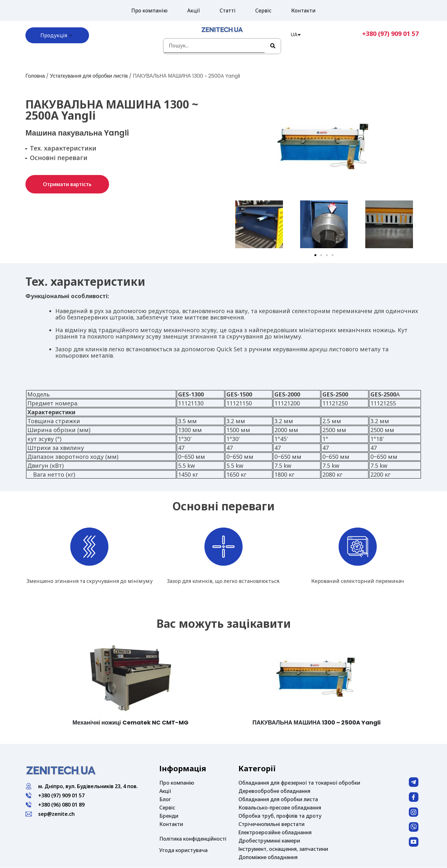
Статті (228, 10)
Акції (194, 10)
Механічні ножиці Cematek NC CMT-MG (131, 722)
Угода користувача (183, 850)
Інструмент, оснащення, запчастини (283, 849)
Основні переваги (59, 158)
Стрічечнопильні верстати (272, 824)
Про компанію (149, 10)
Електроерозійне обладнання (275, 832)
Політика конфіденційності (193, 839)
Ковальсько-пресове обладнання (280, 808)
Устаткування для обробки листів (89, 76)
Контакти (303, 10)
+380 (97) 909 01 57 (390, 34)
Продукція (57, 35)
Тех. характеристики (63, 148)
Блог (165, 799)
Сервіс (263, 10)
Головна (35, 76)
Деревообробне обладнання (274, 791)
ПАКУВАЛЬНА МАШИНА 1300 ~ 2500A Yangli (316, 722)
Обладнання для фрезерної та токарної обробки (299, 783)
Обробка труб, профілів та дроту (280, 816)
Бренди (169, 816)
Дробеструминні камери (269, 841)
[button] (67, 184)
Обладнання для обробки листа (278, 799)
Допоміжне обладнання (268, 857)
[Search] (273, 46)
